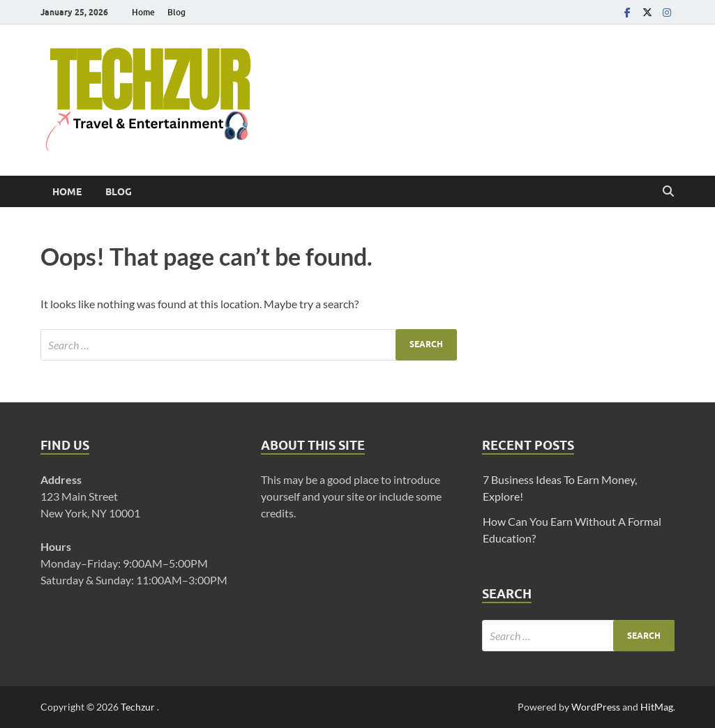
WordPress (596, 707)
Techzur (139, 707)
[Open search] (668, 192)
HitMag (657, 707)
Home (143, 12)
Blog (176, 12)
